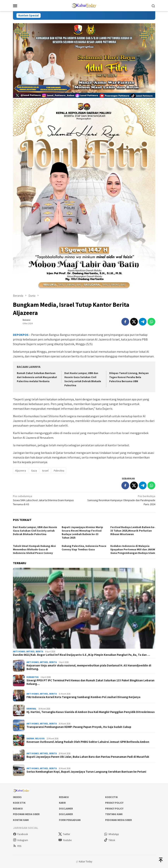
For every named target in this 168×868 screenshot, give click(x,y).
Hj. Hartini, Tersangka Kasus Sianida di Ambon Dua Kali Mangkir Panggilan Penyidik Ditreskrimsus (91, 712)
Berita (39, 652)
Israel (45, 471)
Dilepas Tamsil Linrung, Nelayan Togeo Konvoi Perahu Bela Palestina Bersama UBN (129, 377)
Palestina (59, 471)
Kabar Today (86, 862)
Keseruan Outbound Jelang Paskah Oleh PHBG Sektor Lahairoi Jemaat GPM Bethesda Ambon (88, 742)
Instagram (20, 840)
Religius (40, 739)
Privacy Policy (114, 803)
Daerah (30, 739)
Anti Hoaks (19, 652)
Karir (62, 803)
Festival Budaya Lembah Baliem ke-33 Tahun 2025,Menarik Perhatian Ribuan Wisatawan (133, 531)
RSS (17, 846)
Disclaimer (66, 809)
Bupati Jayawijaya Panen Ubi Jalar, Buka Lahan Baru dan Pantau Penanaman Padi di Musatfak (88, 757)
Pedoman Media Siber (26, 814)
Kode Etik (111, 797)
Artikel (31, 652)
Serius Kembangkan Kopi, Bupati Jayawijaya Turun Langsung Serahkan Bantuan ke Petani (86, 772)
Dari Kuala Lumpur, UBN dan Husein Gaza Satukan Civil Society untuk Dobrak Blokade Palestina (35, 531)
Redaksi (64, 797)
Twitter (64, 834)
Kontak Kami (21, 820)
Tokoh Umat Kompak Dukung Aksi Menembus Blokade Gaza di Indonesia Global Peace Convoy (34, 549)
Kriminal (31, 709)
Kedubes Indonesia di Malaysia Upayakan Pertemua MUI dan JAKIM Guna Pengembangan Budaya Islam (133, 549)
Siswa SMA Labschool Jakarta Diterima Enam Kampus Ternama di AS (47, 500)
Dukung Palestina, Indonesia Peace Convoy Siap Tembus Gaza (84, 548)
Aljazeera (20, 471)
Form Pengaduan (70, 820)
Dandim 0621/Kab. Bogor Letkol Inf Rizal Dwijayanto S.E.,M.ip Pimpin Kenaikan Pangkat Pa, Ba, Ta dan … (81, 655)
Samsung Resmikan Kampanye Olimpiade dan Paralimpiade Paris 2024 (121, 500)
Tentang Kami (114, 814)
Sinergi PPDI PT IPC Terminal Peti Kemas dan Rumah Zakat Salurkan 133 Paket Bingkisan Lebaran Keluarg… (90, 682)
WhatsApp (111, 834)
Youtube (65, 840)
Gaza (34, 471)
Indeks (17, 797)
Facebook (20, 834)
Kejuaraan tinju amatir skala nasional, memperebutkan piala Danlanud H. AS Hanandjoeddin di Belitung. (89, 667)
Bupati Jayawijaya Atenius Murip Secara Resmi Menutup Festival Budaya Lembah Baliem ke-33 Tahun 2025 (82, 532)
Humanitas (33, 677)
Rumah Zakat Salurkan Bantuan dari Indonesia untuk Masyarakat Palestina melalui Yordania (37, 377)
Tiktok (110, 840)
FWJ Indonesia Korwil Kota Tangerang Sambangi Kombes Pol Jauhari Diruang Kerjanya (83, 697)
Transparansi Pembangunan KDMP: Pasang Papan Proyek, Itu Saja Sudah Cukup (79, 727)
